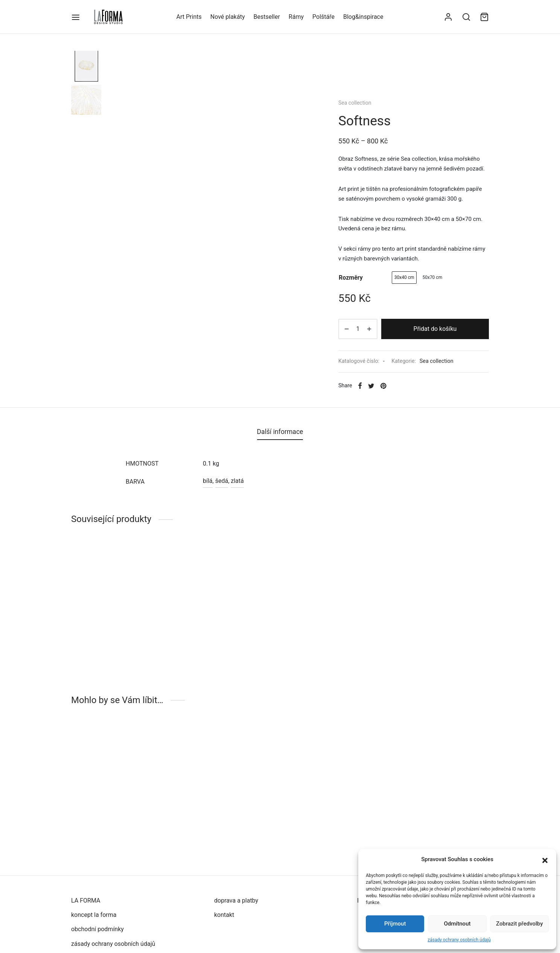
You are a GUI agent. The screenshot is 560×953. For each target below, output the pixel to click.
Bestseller (266, 17)
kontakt (224, 915)
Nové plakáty (228, 17)
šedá (222, 481)
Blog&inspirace (363, 17)
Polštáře (323, 17)
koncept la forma (94, 915)
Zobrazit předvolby (520, 924)
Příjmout (395, 924)
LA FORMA (86, 900)
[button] (545, 860)
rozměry (351, 278)
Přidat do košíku (435, 329)
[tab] (280, 432)
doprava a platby (236, 900)
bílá (208, 481)
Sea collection (355, 103)
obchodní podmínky (97, 929)
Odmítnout (457, 924)
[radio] (404, 278)
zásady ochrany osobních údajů (459, 940)
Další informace (280, 432)
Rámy (296, 17)
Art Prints (189, 17)
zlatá (237, 481)
